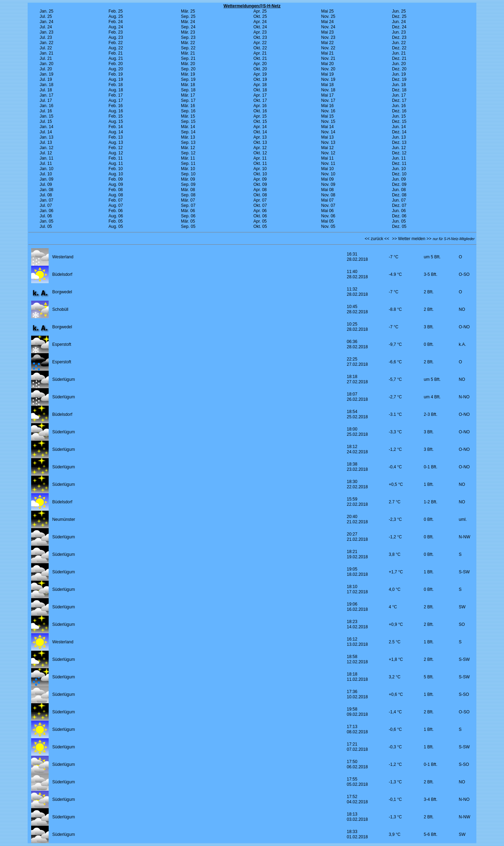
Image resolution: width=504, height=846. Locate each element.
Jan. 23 (46, 32)
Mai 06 (328, 211)
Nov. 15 (328, 121)
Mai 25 (328, 11)
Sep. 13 (188, 142)
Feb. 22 (116, 43)
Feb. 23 (116, 32)
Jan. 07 (46, 200)
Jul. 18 (46, 90)
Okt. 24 (260, 27)
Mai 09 (328, 179)
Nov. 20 (328, 69)
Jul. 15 (46, 121)
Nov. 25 (328, 16)
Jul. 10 (46, 174)
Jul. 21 (46, 58)
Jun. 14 (399, 127)
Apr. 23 (260, 32)
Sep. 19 (188, 79)
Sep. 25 (188, 16)
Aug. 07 (116, 205)
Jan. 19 (46, 74)
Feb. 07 (116, 200)
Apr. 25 (260, 11)
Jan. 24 (46, 22)
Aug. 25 (116, 16)
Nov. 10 (328, 174)
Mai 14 (328, 127)
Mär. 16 (188, 106)
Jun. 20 (399, 64)
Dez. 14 (399, 132)
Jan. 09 (46, 179)
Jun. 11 (399, 158)
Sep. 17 (188, 100)
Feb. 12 (116, 148)
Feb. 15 (116, 116)
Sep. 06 (188, 216)
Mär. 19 (188, 74)
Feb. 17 (116, 95)
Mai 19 (328, 74)
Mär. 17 (188, 95)
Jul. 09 (46, 184)
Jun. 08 (399, 190)
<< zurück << (377, 239)
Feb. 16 (116, 106)
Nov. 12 (328, 153)
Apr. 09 (260, 179)
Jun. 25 (399, 11)
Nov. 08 (328, 195)
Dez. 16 (399, 111)
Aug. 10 (116, 174)
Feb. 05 (116, 221)
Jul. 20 (46, 69)
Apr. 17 (260, 95)
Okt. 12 (260, 153)
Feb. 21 (116, 53)
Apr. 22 (260, 43)
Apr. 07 (260, 200)
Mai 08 (328, 190)
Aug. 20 (116, 69)
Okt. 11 (260, 163)
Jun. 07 (399, 200)
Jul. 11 (46, 163)
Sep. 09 (188, 184)
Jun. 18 (399, 85)
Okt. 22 (260, 48)
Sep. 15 (188, 121)
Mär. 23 (188, 32)
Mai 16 (328, 106)
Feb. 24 (116, 22)
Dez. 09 (399, 184)
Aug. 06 (116, 216)
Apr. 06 (260, 211)
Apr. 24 (260, 22)
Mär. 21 (188, 53)
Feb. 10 (116, 169)
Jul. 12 (46, 153)
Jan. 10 (46, 169)
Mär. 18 (188, 85)
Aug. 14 (116, 132)
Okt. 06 (260, 216)
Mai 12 (328, 148)
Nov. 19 (328, 79)
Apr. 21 (260, 53)
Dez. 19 (399, 79)
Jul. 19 (46, 79)
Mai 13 (328, 137)
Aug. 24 (116, 27)
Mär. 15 (188, 116)
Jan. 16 (46, 106)
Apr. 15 (260, 116)
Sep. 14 (188, 132)
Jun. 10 (399, 169)
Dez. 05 (399, 226)
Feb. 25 (116, 11)
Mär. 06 (188, 211)
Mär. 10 (188, 169)
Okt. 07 (260, 205)
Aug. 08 (116, 195)
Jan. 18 (46, 85)
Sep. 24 (188, 27)
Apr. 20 (260, 64)
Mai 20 (328, 64)
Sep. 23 (188, 37)
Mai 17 (328, 95)
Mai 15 (328, 116)
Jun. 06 (399, 211)
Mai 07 (328, 200)
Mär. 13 (188, 137)
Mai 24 (328, 22)
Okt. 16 (260, 111)
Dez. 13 (399, 142)
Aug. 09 (116, 184)
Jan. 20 (46, 64)
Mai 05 (328, 221)
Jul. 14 (46, 132)
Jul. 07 (46, 205)
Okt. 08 (260, 195)
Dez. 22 (399, 48)
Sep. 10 (188, 174)
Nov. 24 (328, 27)
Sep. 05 (188, 226)
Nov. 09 (328, 184)
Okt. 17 (260, 100)
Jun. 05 (399, 221)
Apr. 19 (260, 74)
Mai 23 (328, 32)
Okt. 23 (260, 37)
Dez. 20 (399, 69)
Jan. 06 (46, 211)
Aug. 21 (116, 58)
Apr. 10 (260, 169)
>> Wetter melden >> (412, 239)
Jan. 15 (46, 116)
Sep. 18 (188, 90)
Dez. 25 (399, 16)
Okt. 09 (260, 184)
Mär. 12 (188, 148)
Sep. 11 (188, 163)
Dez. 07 (399, 205)
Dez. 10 (399, 174)
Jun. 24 (399, 22)
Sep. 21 (188, 58)
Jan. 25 (46, 11)
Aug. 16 (116, 111)
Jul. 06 (46, 216)
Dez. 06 (399, 216)
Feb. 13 (116, 137)
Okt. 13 (260, 142)
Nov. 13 (328, 142)
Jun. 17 (399, 95)
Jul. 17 (46, 100)
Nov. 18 (328, 90)
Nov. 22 (328, 48)
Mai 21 (328, 53)
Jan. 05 (46, 221)
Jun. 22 (399, 43)
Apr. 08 (260, 190)
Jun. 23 (399, 32)
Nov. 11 (328, 163)
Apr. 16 (260, 106)
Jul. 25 (46, 16)
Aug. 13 (116, 142)
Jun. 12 (399, 148)
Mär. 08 (188, 190)
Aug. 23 (116, 37)
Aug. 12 (116, 153)
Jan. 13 (46, 137)
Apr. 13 (260, 137)
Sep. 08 (188, 195)
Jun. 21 (399, 53)
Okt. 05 (260, 226)
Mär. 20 (188, 64)
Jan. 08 (46, 190)
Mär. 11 (188, 158)
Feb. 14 (116, 127)
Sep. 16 (188, 111)
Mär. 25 (188, 11)
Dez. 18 (399, 90)
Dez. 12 (399, 153)
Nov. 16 (328, 111)
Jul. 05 (46, 226)
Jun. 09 (399, 179)
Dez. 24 (399, 27)
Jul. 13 (46, 142)
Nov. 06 (328, 216)
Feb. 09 (116, 179)
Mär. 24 (188, 22)
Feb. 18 (116, 85)
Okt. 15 (260, 121)
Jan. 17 (46, 95)
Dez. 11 (399, 163)
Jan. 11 (46, 158)
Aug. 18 (116, 90)
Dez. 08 (399, 195)
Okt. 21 (260, 58)
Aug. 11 (116, 163)
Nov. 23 (328, 37)
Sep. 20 (188, 69)
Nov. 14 (328, 132)
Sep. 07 (188, 205)
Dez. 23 (399, 37)
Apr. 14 (260, 127)
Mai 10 (328, 169)
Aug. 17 (116, 100)
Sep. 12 (188, 153)
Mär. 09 (188, 179)
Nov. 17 (328, 100)
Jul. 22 (46, 48)
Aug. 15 (116, 121)
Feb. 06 (116, 211)
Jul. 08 (46, 195)
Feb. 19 (116, 74)
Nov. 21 (328, 58)
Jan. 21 (46, 53)
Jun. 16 (399, 106)
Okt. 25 (260, 16)
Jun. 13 (399, 137)
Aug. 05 (116, 226)
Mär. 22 (188, 43)
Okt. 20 (260, 69)
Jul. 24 (46, 27)
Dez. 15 (399, 121)
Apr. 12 (260, 148)
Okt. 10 (260, 174)
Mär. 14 (188, 127)
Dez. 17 (399, 100)
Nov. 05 (328, 226)
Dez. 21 (399, 58)
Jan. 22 (46, 43)
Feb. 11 (116, 158)
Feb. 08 (116, 190)
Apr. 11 (260, 158)
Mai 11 (328, 158)
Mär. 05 (188, 221)
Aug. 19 (116, 79)
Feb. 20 (116, 64)
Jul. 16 (46, 111)
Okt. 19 (260, 79)
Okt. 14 (260, 132)
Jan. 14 (46, 127)
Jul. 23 (46, 37)
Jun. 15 (399, 116)
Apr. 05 (260, 221)
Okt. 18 (260, 90)
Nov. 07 (328, 205)
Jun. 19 (399, 74)
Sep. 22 (188, 48)
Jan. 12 (46, 148)
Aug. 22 (116, 48)
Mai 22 (328, 43)
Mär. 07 (188, 200)
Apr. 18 (260, 85)
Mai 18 (328, 85)
